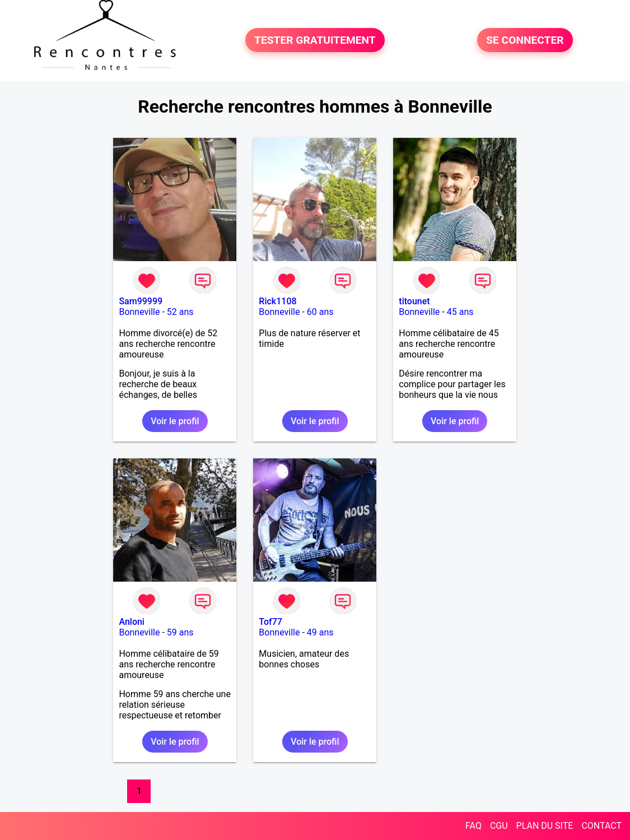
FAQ (473, 826)
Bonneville (139, 312)
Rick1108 (277, 301)
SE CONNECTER (525, 40)
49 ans (320, 632)
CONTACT (601, 826)
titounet (414, 301)
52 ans (180, 312)
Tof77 (270, 622)
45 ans (460, 312)
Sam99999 (141, 301)
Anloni (132, 622)
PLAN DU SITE (545, 826)
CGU (499, 826)
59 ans (180, 632)
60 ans (320, 312)
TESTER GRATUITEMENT (315, 40)
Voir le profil (175, 421)
